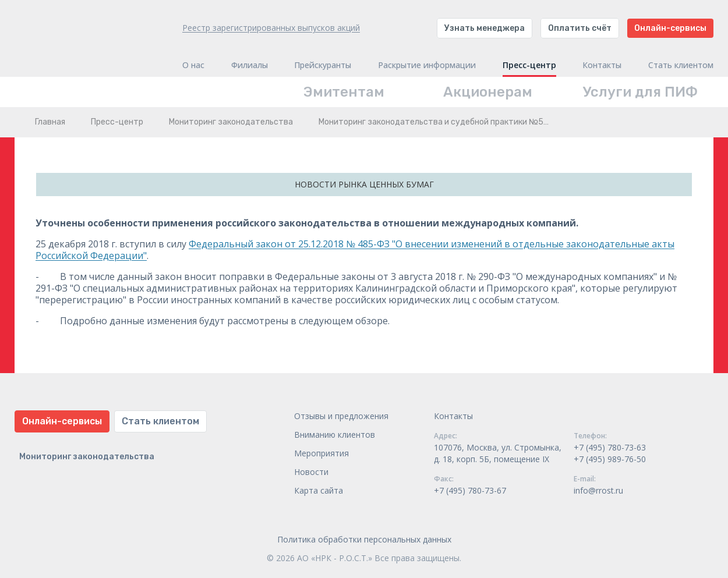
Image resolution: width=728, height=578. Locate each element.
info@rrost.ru (598, 490)
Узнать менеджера (485, 28)
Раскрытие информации (427, 65)
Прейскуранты (323, 65)
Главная (50, 122)
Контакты (602, 65)
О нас (193, 65)
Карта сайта (319, 490)
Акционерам (488, 92)
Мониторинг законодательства (231, 122)
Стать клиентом (681, 65)
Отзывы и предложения (341, 416)
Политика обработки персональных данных (364, 539)
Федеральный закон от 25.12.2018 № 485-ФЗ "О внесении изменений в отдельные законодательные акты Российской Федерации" (355, 250)
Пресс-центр (529, 65)
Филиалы (250, 65)
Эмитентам (344, 92)
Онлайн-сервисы (670, 28)
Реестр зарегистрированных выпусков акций (271, 28)
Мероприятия (321, 453)
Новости (311, 472)
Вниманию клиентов (335, 435)
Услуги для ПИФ (640, 92)
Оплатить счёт (580, 28)
